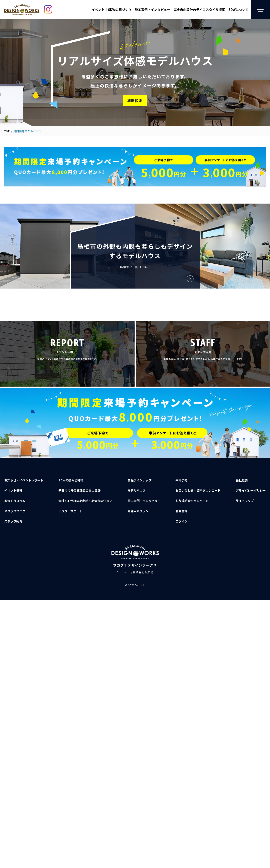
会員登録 (181, 511)
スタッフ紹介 (13, 521)
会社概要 (242, 480)
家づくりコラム (15, 501)
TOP (7, 131)
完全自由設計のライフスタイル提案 (199, 10)
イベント (98, 10)
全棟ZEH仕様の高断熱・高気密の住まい (85, 501)
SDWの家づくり (120, 10)
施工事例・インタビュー (152, 10)
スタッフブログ (15, 511)
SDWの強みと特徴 (71, 480)
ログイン (181, 521)
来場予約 (181, 480)
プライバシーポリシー (251, 490)
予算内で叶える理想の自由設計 (79, 490)
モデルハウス (136, 490)
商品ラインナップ (139, 480)
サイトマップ (245, 501)
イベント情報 (13, 490)
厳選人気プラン (138, 511)
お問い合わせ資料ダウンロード (198, 490)
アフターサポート (70, 511)
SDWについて (238, 10)
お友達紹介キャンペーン (192, 501)
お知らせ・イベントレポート (24, 480)
